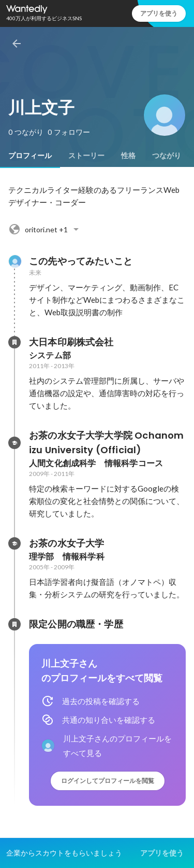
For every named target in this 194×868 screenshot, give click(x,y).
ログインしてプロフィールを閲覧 (108, 781)
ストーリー (86, 156)
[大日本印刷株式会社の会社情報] (14, 342)
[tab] (30, 156)
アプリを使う (159, 13)
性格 (128, 156)
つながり (167, 156)
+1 (45, 229)
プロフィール (30, 156)
